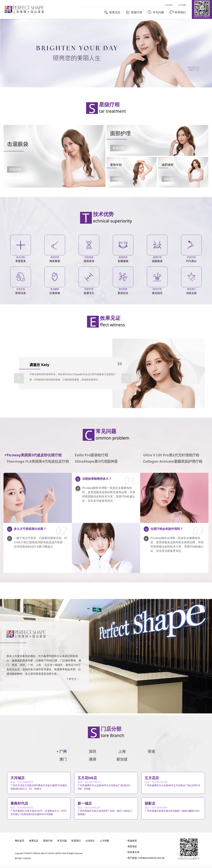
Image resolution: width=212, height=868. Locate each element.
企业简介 (90, 843)
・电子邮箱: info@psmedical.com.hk (145, 860)
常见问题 (62, 843)
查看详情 (15, 169)
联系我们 (76, 843)
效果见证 (34, 843)
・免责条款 (131, 848)
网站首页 (20, 843)
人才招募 (104, 843)
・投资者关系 (132, 854)
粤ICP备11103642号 (23, 860)
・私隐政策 (131, 843)
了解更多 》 (73, 679)
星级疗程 (48, 843)
